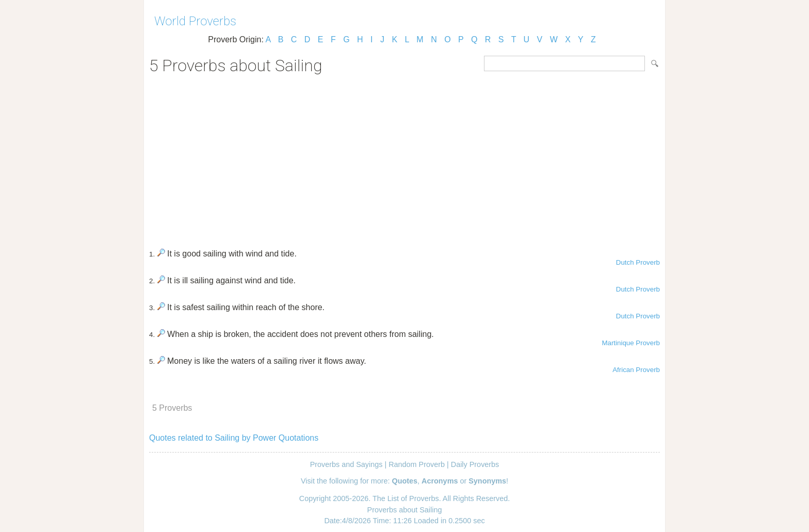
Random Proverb (417, 464)
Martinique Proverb (631, 343)
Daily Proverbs (475, 464)
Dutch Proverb (638, 262)
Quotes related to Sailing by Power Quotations (234, 438)
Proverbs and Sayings (346, 464)
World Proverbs (195, 21)
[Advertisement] (405, 158)
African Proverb (636, 370)
